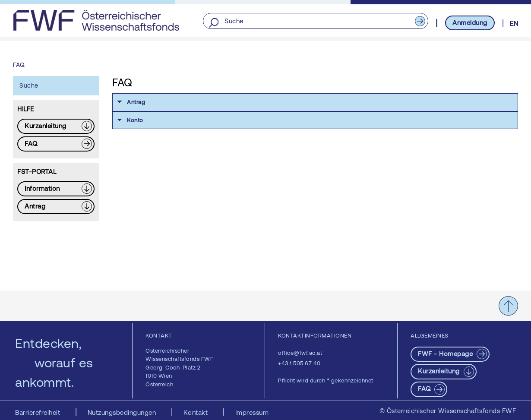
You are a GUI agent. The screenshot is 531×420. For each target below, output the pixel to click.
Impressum (252, 412)
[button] (315, 102)
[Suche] (315, 21)
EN (514, 24)
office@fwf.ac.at (300, 353)
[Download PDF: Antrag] (56, 207)
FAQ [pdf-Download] (425, 389)
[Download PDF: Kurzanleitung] (56, 126)
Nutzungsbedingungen (123, 412)
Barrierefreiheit (39, 412)
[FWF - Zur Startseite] (96, 20)
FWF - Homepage (446, 354)
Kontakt (197, 412)
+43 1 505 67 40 (299, 363)
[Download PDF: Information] (56, 189)
